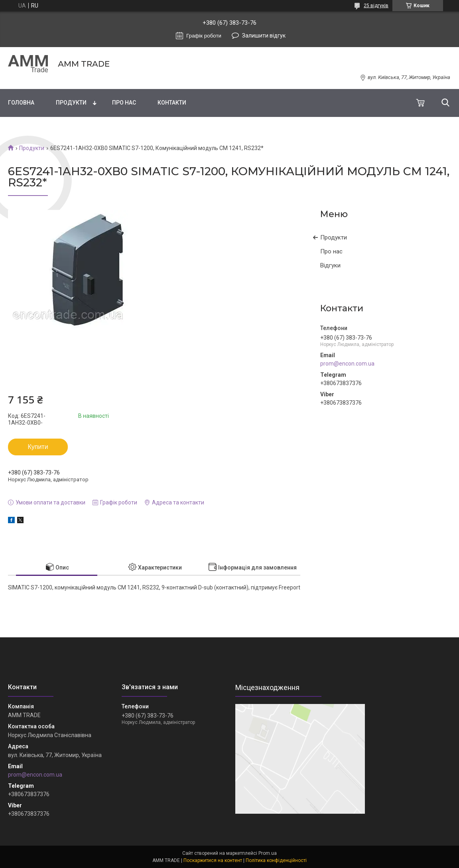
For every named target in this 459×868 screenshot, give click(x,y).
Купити (38, 447)
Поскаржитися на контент (213, 860)
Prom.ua (268, 853)
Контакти (172, 103)
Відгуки (330, 265)
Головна (21, 103)
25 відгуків (376, 6)
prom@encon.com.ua (347, 364)
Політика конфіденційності (276, 860)
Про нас (124, 103)
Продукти (71, 103)
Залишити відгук (264, 36)
